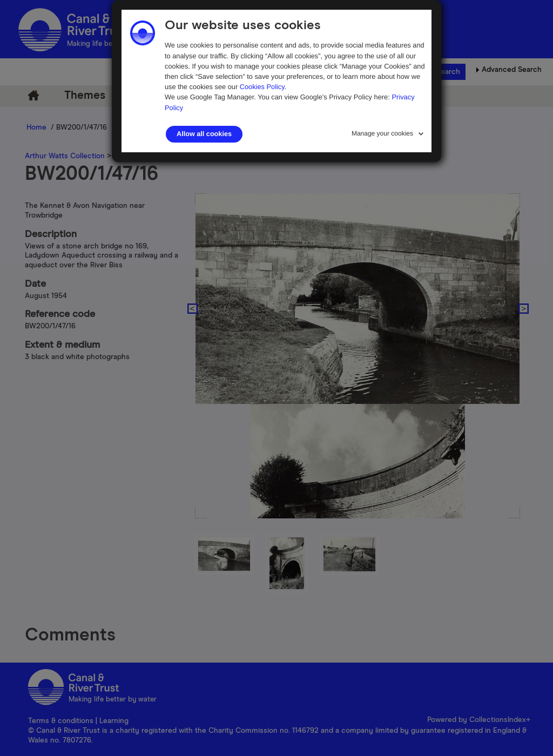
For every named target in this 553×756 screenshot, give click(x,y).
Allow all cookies (204, 134)
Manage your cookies (382, 133)
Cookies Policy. (263, 87)
